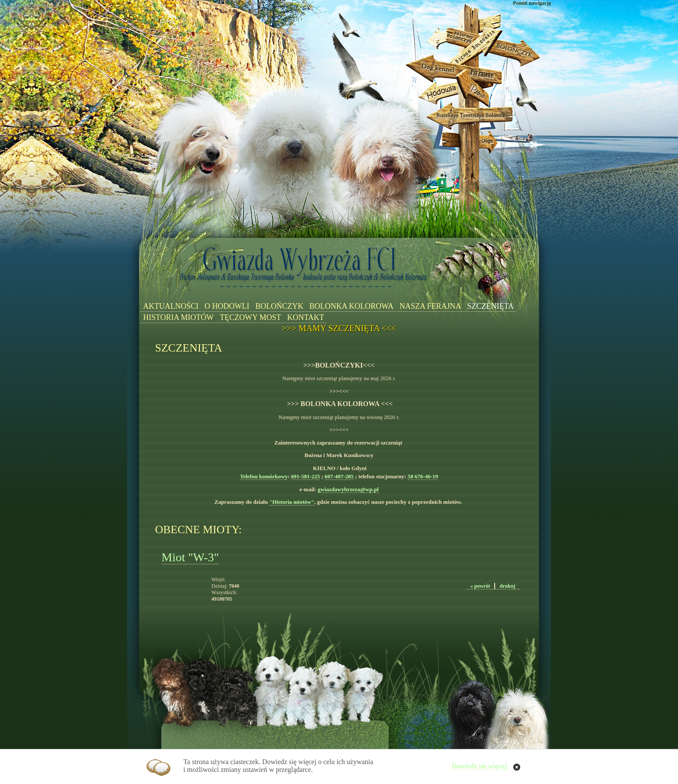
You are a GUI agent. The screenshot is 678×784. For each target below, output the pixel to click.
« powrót (480, 586)
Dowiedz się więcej (479, 766)
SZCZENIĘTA (491, 306)
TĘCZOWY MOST (250, 317)
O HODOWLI (227, 306)
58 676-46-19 (423, 476)
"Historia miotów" (292, 502)
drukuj (507, 586)
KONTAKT (306, 317)
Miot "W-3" (190, 557)
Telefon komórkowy (264, 476)
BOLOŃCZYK (279, 306)
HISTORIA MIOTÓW (178, 317)
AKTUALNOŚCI (171, 306)
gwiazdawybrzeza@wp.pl (348, 489)
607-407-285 (339, 476)
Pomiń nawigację (532, 3)
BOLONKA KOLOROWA (351, 306)
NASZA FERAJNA (430, 306)
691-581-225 (305, 476)
